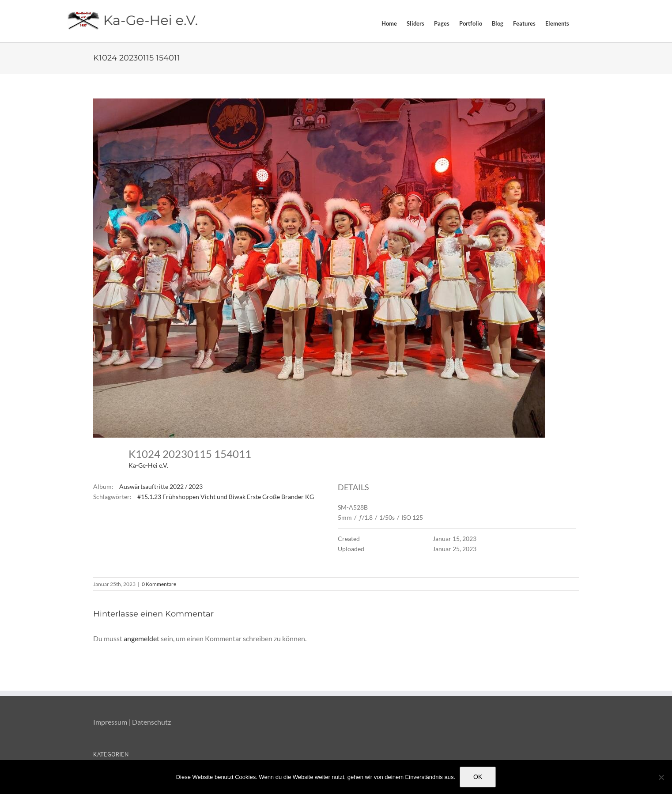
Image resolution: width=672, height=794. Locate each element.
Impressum (110, 722)
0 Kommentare (159, 584)
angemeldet (142, 638)
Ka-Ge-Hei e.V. (148, 465)
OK (478, 777)
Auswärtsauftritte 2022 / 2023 (161, 486)
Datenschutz (151, 722)
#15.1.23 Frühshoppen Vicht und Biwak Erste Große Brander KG (226, 497)
